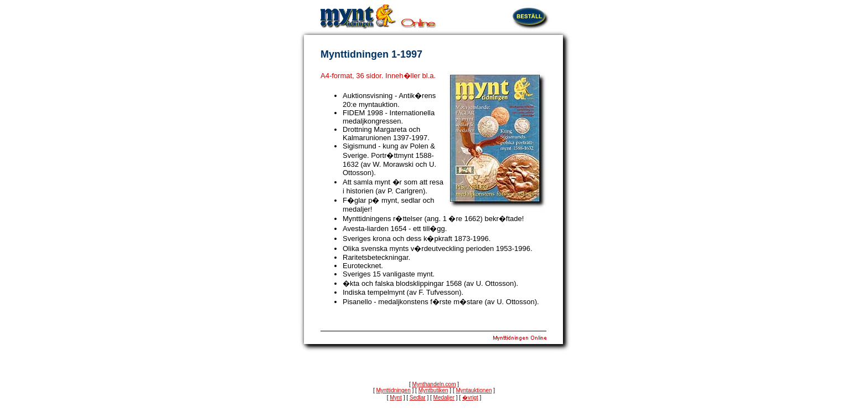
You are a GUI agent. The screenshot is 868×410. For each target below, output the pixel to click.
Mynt (396, 398)
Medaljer (444, 398)
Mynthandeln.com (434, 384)
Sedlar (418, 398)
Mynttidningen (393, 390)
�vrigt (470, 398)
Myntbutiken (433, 390)
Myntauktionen (474, 390)
